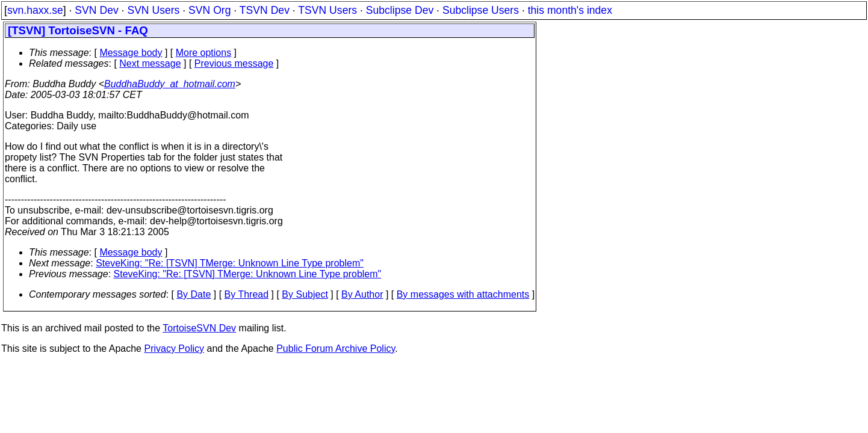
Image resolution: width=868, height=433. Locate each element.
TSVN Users (327, 10)
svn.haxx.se (35, 10)
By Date (194, 294)
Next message (150, 63)
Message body (131, 53)
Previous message (234, 63)
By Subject (305, 294)
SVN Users (153, 10)
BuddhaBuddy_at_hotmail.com (170, 84)
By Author (362, 294)
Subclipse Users (481, 10)
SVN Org (209, 10)
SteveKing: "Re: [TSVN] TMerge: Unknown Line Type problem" (230, 263)
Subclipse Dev (400, 10)
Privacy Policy (174, 349)
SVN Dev (96, 10)
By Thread (247, 294)
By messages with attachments (463, 294)
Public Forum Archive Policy (336, 349)
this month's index (570, 10)
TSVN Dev (265, 10)
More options (204, 53)
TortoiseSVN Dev (199, 328)
